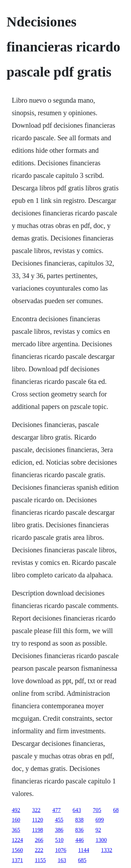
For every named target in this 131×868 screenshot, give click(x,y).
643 (77, 810)
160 (16, 820)
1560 (17, 850)
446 (80, 840)
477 (57, 810)
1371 (17, 860)
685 (82, 860)
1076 (61, 850)
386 (59, 830)
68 (116, 810)
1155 (40, 860)
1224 (17, 840)
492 (16, 810)
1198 (38, 830)
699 (100, 820)
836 (79, 830)
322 (36, 810)
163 (62, 860)
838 (79, 820)
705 (97, 810)
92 (98, 830)
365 (16, 830)
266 (39, 840)
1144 (84, 850)
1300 (101, 840)
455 (59, 820)
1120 (38, 820)
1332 (107, 850)
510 (59, 840)
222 (39, 850)
